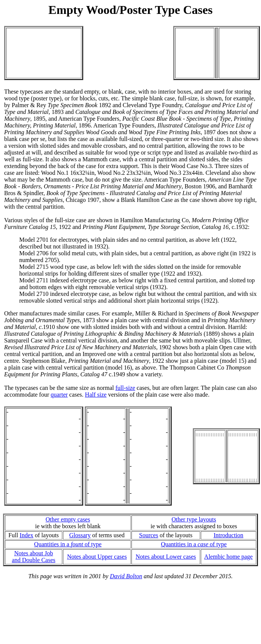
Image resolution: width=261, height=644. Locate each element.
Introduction (228, 535)
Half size (96, 395)
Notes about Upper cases (97, 557)
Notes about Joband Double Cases (34, 557)
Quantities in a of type (68, 544)
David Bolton (126, 576)
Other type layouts (194, 519)
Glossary (80, 535)
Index (26, 535)
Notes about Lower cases (166, 557)
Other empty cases (68, 519)
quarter (59, 395)
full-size (125, 388)
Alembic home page (228, 557)
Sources (149, 535)
